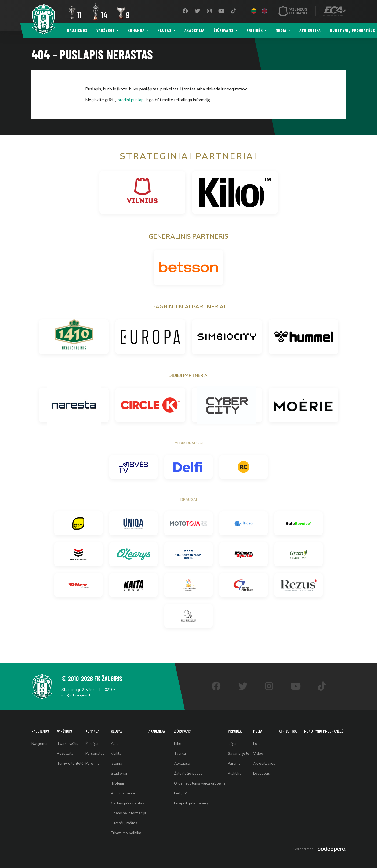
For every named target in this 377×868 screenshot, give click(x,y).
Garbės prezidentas (128, 803)
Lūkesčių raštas (124, 823)
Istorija (117, 763)
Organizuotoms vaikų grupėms (200, 783)
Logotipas (262, 773)
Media (281, 30)
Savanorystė (238, 754)
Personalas (95, 754)
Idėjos (233, 744)
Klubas (164, 30)
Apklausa (182, 763)
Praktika (235, 773)
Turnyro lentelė (70, 763)
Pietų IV (181, 793)
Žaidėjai (92, 744)
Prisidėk (255, 30)
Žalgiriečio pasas (188, 773)
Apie (115, 744)
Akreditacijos (264, 763)
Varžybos (106, 30)
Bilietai (180, 744)
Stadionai (119, 773)
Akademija (195, 30)
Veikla (116, 754)
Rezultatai (66, 754)
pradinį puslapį (131, 100)
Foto (257, 744)
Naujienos (77, 30)
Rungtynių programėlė (324, 731)
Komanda (136, 30)
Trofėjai (117, 783)
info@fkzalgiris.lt (76, 695)
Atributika (310, 30)
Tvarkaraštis (68, 744)
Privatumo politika (126, 833)
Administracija (123, 793)
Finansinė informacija (129, 813)
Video (258, 754)
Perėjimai (93, 763)
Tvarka (180, 754)
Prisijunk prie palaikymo (194, 803)
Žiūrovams (224, 30)
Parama (234, 763)
